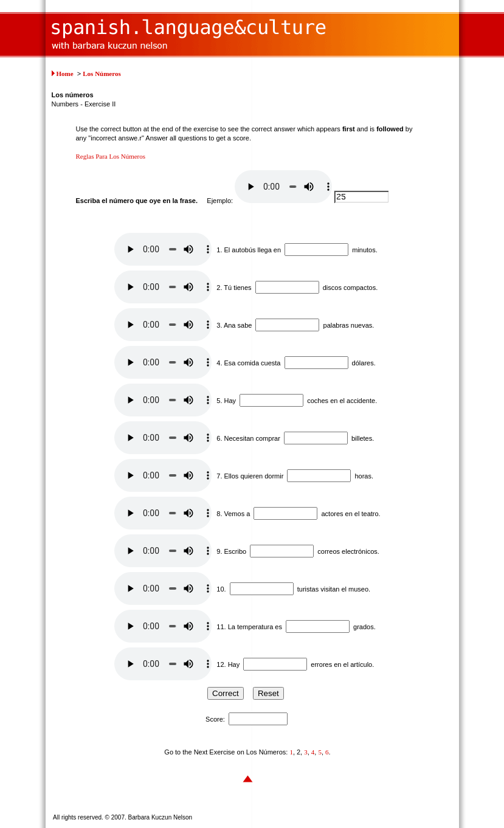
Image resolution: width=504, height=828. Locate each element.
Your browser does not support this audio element (283, 187)
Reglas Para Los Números (111, 156)
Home (65, 74)
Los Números (102, 74)
